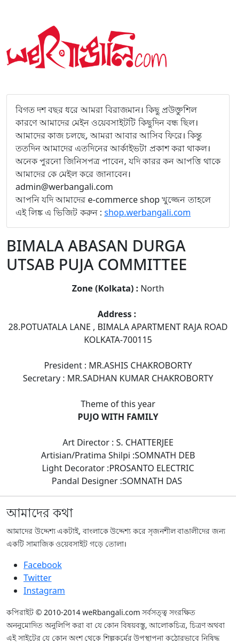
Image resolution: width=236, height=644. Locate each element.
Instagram (44, 591)
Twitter (37, 578)
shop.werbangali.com (147, 212)
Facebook (43, 565)
